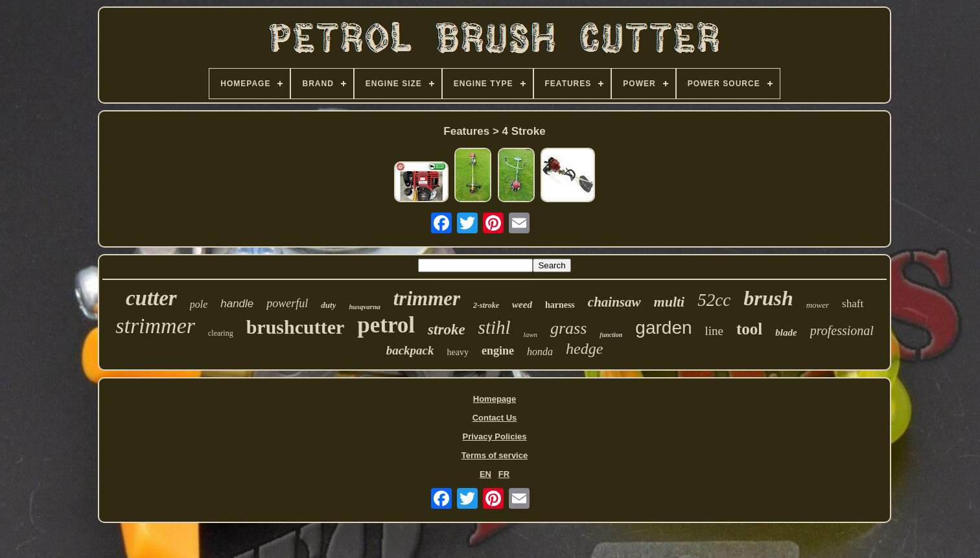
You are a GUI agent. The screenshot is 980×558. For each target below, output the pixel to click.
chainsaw (614, 302)
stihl (495, 327)
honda (540, 352)
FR (504, 474)
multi (670, 302)
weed (522, 305)
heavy (458, 352)
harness (560, 305)
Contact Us (495, 418)
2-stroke (486, 305)
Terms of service (495, 455)
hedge (584, 349)
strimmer (155, 326)
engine (498, 351)
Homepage (495, 399)
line (715, 331)
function (611, 335)
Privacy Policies (494, 436)
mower (818, 305)
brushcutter (296, 327)
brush (768, 298)
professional (842, 331)
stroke (447, 330)
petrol (386, 325)
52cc (714, 300)
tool (749, 329)
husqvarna (364, 307)
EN (485, 474)
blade (786, 332)
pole (199, 304)
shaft (853, 304)
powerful (287, 303)
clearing (221, 333)
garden (663, 328)
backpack (410, 350)
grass (568, 328)
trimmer (427, 298)
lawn (531, 334)
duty (328, 305)
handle (237, 304)
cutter (151, 298)
